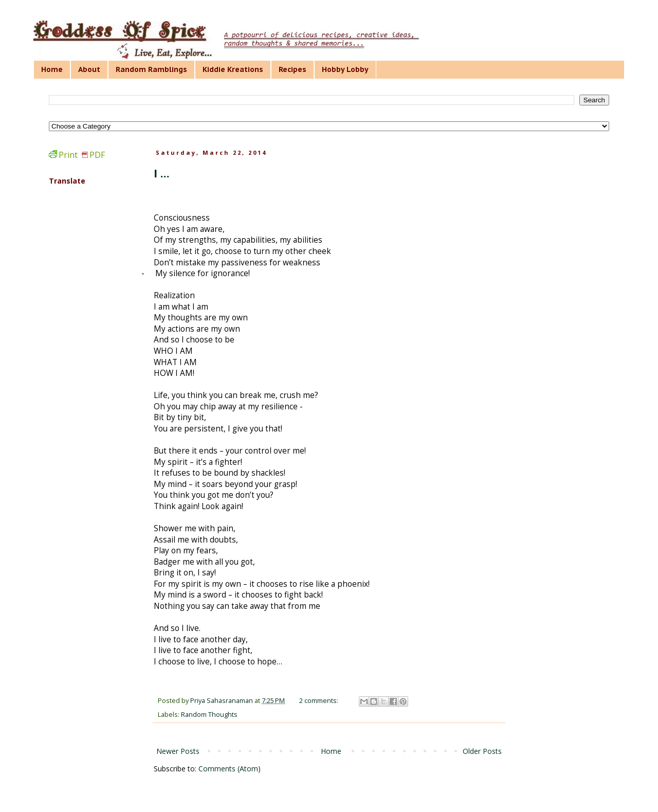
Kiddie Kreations (233, 69)
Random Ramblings (151, 69)
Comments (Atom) (230, 769)
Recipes (293, 69)
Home (52, 69)
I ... (162, 173)
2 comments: (319, 701)
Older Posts (482, 751)
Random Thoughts (209, 715)
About (89, 69)
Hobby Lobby (345, 69)
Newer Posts (178, 751)
